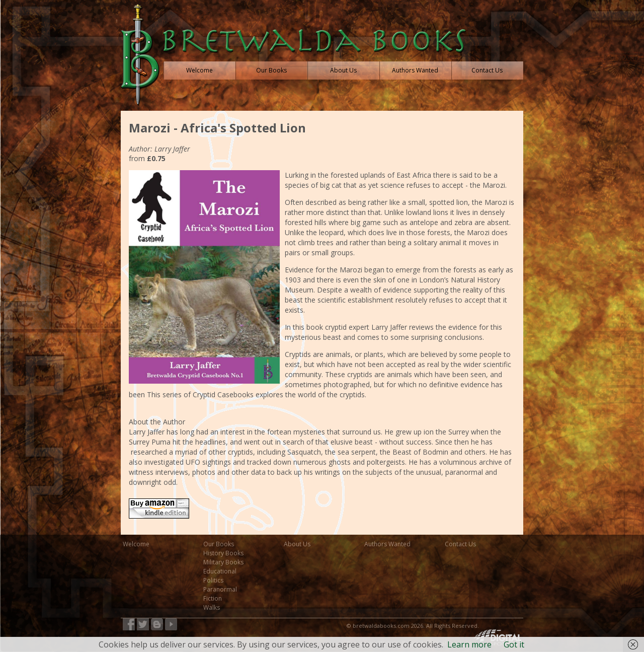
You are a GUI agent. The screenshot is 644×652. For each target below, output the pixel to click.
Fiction (213, 598)
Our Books (219, 544)
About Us (297, 544)
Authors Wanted (387, 544)
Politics (213, 580)
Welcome (136, 544)
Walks (212, 607)
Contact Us (460, 544)
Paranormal (220, 589)
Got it (514, 644)
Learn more (469, 644)
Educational (220, 571)
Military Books (223, 562)
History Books (223, 553)
